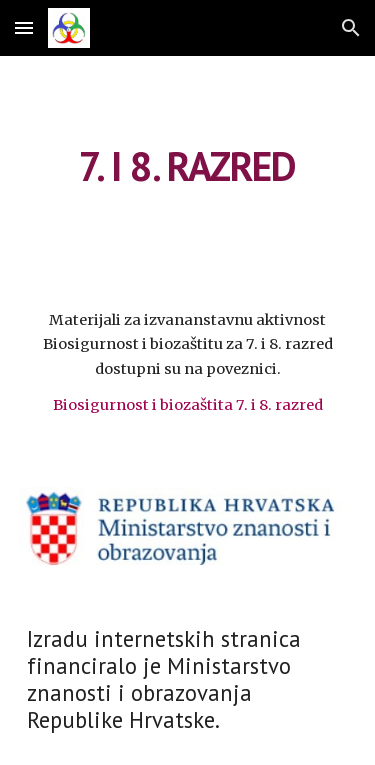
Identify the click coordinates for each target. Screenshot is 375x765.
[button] (24, 27)
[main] (188, 166)
